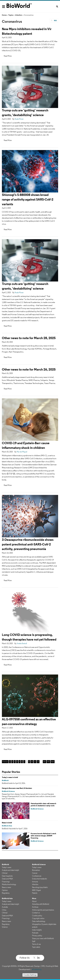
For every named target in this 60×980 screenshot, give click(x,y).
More (34, 898)
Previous (5, 762)
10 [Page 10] (32, 762)
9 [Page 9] (29, 762)
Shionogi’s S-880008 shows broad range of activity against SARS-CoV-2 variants (28, 199)
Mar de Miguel (22, 452)
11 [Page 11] (35, 762)
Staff (34, 941)
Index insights (37, 930)
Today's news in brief (10, 777)
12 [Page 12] (38, 762)
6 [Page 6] (22, 762)
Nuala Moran (19, 119)
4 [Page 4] (17, 762)
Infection (19, 15)
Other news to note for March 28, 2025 (29, 338)
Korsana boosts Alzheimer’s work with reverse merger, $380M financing (43, 836)
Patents (35, 893)
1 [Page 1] (10, 762)
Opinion (5, 890)
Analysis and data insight (10, 870)
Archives (35, 907)
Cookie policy (37, 916)
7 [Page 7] (24, 762)
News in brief (7, 823)
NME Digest (36, 890)
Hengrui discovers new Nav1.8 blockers (17, 788)
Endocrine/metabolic (40, 879)
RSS (55, 21)
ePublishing (37, 969)
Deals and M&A (7, 879)
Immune (35, 882)
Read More (8, 56)
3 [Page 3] (15, 762)
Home (4, 15)
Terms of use (36, 944)
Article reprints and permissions (43, 910)
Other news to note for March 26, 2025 (29, 369)
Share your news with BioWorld (43, 938)
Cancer (35, 873)
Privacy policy (37, 936)
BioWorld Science (8, 791)
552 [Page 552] (48, 762)
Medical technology (9, 884)
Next (53, 762)
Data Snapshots (7, 876)
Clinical (5, 873)
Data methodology (39, 921)
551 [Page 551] (45, 762)
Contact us (36, 913)
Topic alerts (36, 947)
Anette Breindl (22, 643)
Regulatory (6, 893)
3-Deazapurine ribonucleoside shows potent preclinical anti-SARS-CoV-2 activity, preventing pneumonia (28, 544)
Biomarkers (36, 870)
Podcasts (35, 933)
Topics (11, 15)
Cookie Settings (30, 975)
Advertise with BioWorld (41, 904)
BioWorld (5, 780)
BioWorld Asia (7, 826)
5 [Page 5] (19, 762)
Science (5, 927)
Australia (5, 907)
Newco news (6, 887)
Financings (6, 882)
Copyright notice (38, 918)
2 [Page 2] (12, 762)
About (34, 901)
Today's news (7, 867)
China (4, 910)
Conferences (37, 876)
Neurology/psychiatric (40, 887)
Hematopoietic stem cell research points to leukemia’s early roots (43, 805)
